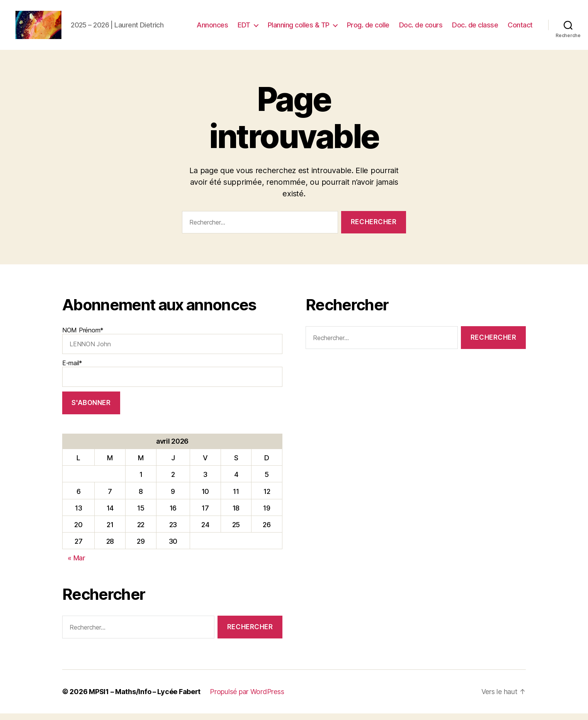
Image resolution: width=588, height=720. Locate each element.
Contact (520, 28)
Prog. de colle (368, 28)
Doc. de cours (421, 28)
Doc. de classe (475, 28)
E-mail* (172, 380)
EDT (244, 28)
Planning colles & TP (299, 28)
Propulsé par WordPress (247, 698)
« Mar (76, 564)
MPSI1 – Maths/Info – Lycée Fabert (145, 698)
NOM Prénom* (172, 347)
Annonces (212, 28)
